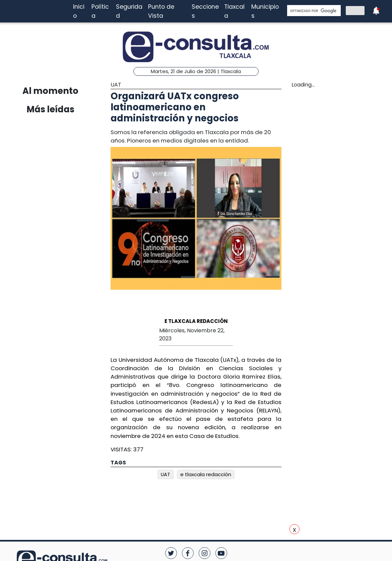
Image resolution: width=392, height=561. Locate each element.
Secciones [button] (205, 11)
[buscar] (313, 11)
